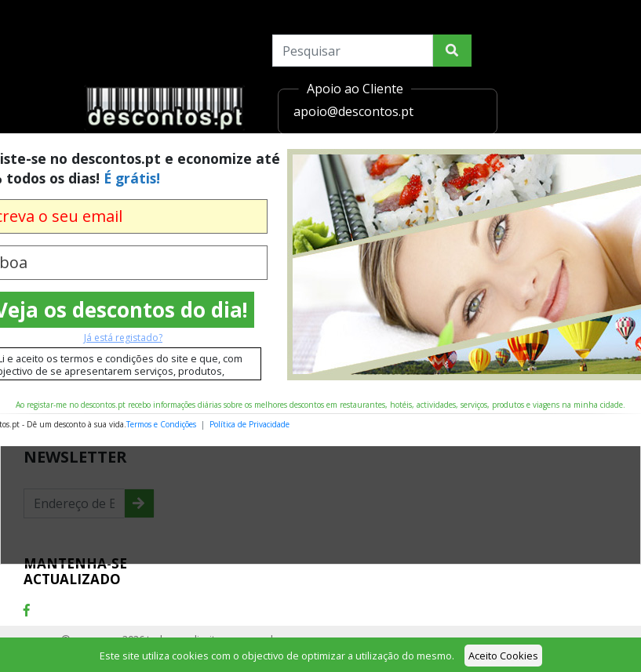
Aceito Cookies (503, 656)
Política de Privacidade (249, 424)
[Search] (353, 51)
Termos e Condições (161, 424)
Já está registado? (123, 338)
